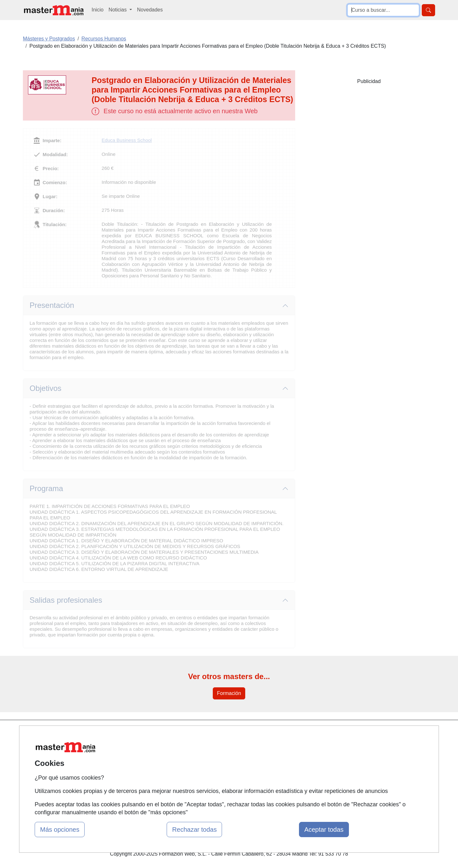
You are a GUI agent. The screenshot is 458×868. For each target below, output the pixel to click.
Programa (46, 488)
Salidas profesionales (66, 600)
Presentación (52, 305)
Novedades (150, 10)
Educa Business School (127, 140)
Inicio (97, 10)
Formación (229, 693)
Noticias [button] (118, 10)
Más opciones (60, 830)
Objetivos (45, 388)
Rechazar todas (194, 830)
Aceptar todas (324, 830)
